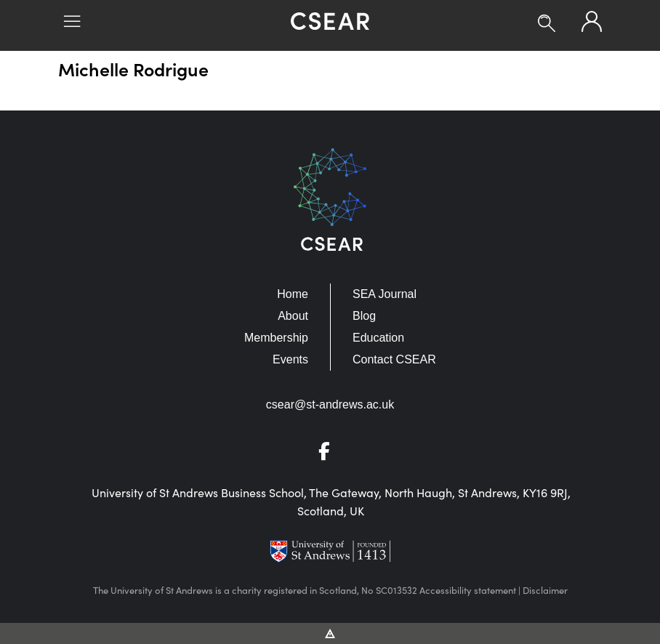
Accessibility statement (468, 590)
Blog (364, 316)
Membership (276, 338)
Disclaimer (545, 590)
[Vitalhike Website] (330, 632)
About (293, 316)
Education (378, 338)
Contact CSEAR (394, 359)
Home (293, 294)
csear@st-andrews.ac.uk (330, 404)
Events (290, 359)
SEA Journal (385, 294)
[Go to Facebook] (330, 454)
